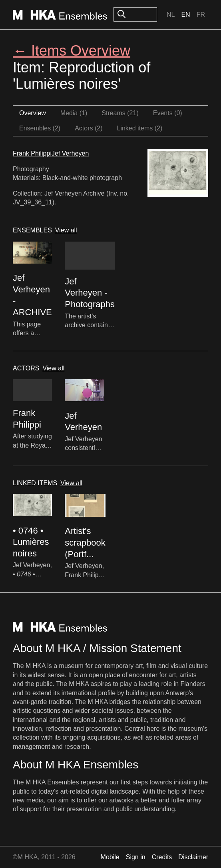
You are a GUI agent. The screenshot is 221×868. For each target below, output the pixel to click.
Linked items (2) (140, 128)
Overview (33, 113)
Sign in (136, 857)
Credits (162, 857)
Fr (201, 15)
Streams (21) (120, 113)
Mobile (110, 857)
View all (66, 230)
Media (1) (74, 113)
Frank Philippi (32, 153)
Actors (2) (89, 128)
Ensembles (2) (40, 128)
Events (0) (168, 113)
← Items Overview (72, 51)
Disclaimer (193, 857)
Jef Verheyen (70, 153)
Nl (171, 15)
